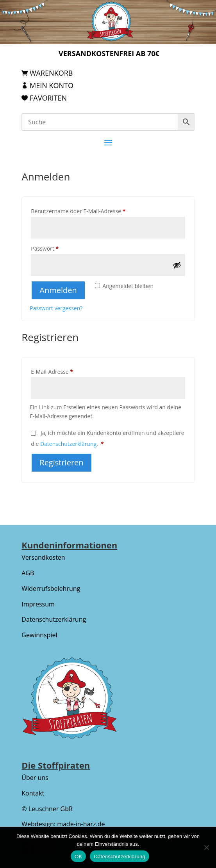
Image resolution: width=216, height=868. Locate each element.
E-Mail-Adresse (67, 371)
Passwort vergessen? (56, 308)
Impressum (38, 604)
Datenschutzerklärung (68, 444)
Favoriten (48, 98)
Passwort (60, 248)
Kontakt (33, 793)
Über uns (35, 778)
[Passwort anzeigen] (177, 265)
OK (78, 857)
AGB (28, 573)
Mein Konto (52, 85)
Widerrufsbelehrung (51, 589)
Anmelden (58, 290)
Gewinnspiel (39, 635)
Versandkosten (43, 557)
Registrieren (61, 462)
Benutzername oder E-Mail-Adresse (93, 210)
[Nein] (206, 847)
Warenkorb (51, 73)
